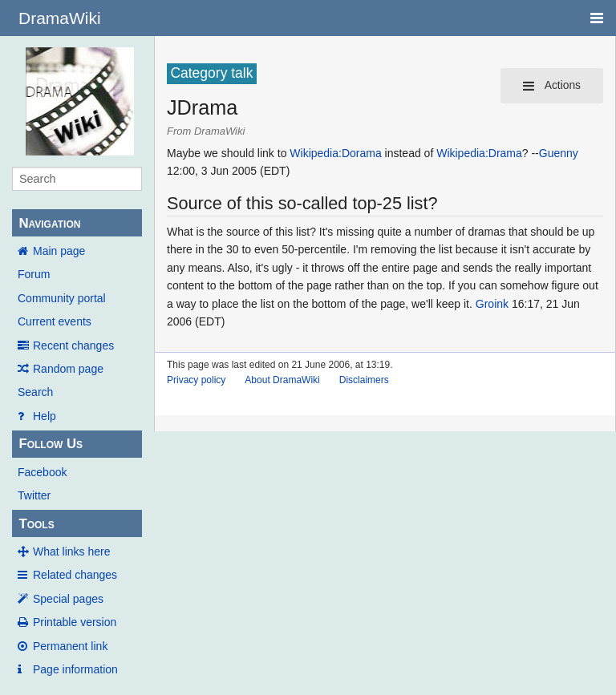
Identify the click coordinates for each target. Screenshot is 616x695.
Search (35, 392)
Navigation (49, 223)
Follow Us (51, 444)
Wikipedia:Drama (479, 153)
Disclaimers (364, 380)
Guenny (559, 153)
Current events (55, 321)
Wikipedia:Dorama (335, 153)
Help (45, 416)
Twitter (34, 495)
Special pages (68, 599)
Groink (492, 304)
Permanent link (70, 646)
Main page (59, 251)
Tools (36, 524)
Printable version (75, 622)
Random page (68, 369)
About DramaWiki (282, 380)
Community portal (62, 298)
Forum (34, 274)
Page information (75, 669)
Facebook (42, 472)
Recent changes (73, 345)
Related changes (75, 575)
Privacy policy (196, 380)
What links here (71, 552)
